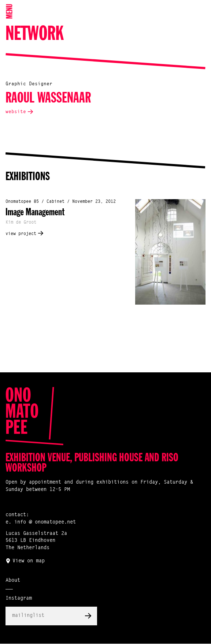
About (13, 581)
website (16, 112)
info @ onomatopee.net (45, 522)
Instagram (19, 599)
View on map (29, 561)
